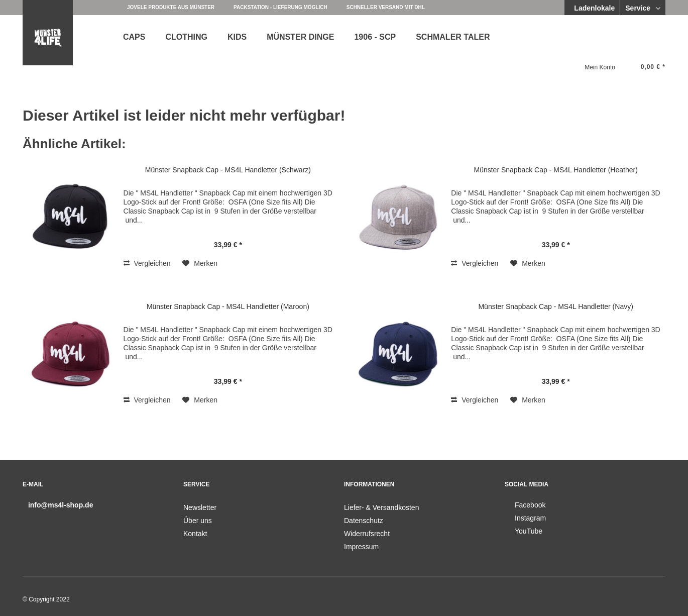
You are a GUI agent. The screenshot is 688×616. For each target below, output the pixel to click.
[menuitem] (134, 36)
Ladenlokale (593, 8)
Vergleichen (147, 263)
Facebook (530, 505)
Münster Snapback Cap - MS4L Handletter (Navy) (555, 306)
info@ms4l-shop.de (61, 505)
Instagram (530, 518)
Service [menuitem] (639, 8)
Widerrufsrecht (367, 534)
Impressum (361, 547)
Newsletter (200, 507)
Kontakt (195, 534)
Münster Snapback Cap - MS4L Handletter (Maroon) (228, 306)
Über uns (198, 521)
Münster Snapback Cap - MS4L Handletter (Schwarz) (228, 170)
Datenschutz (364, 521)
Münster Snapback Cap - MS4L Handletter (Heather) (556, 170)
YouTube (529, 531)
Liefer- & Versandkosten (381, 507)
